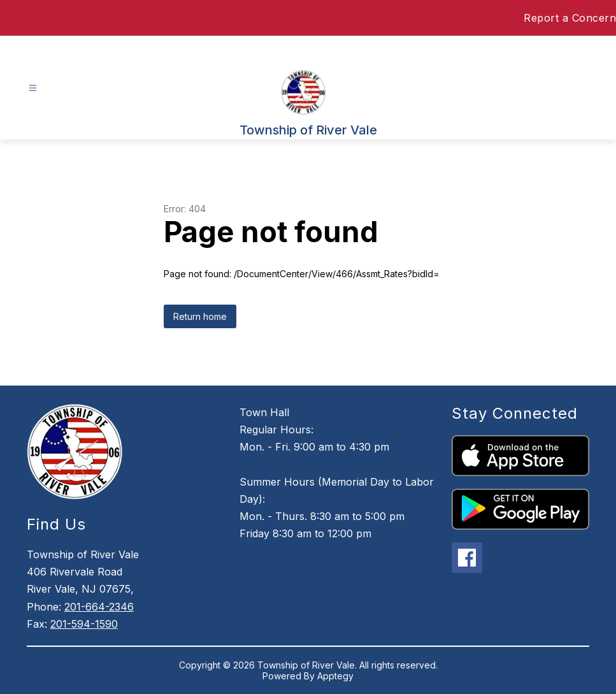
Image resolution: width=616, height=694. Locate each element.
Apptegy (335, 676)
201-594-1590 (84, 624)
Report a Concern (570, 18)
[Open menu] (33, 88)
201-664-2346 (99, 607)
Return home (200, 316)
